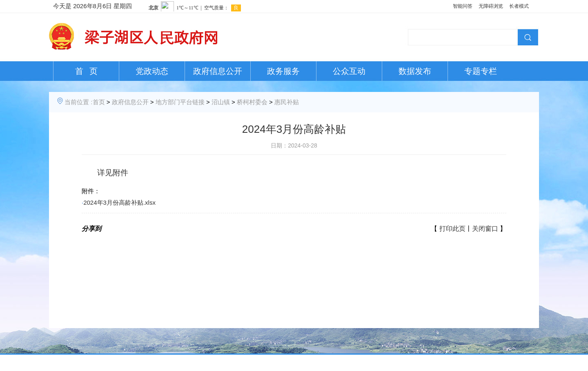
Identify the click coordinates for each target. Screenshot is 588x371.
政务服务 (283, 71)
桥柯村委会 (252, 102)
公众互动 (349, 71)
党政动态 (152, 71)
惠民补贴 (287, 102)
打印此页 (452, 229)
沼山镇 (221, 102)
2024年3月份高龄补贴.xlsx (119, 202)
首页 (99, 102)
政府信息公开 (218, 71)
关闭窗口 (485, 229)
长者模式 (519, 6)
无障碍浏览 (491, 6)
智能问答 (463, 6)
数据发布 (415, 71)
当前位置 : (78, 102)
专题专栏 (481, 71)
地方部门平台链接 (180, 102)
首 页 (86, 71)
